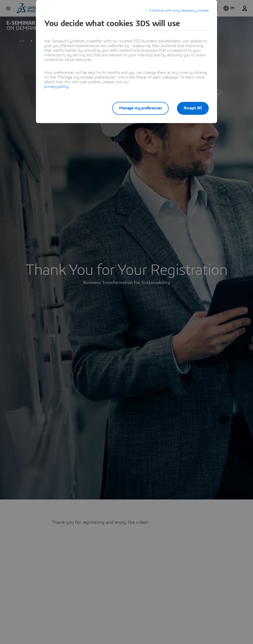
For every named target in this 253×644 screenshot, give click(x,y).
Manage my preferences (140, 108)
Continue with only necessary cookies (179, 11)
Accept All (193, 108)
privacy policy (56, 87)
